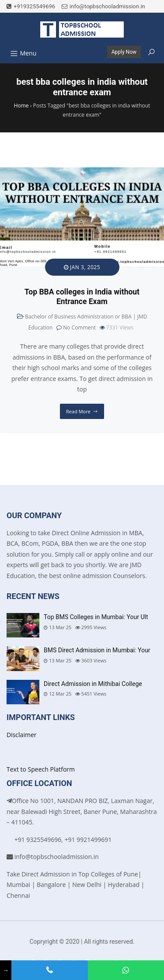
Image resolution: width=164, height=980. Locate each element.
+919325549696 (31, 6)
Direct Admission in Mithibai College (93, 684)
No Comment (79, 327)
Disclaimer (21, 735)
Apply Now (124, 52)
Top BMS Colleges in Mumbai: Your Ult (96, 617)
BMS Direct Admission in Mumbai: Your (97, 650)
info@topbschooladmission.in (103, 6)
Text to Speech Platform (41, 769)
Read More (78, 411)
